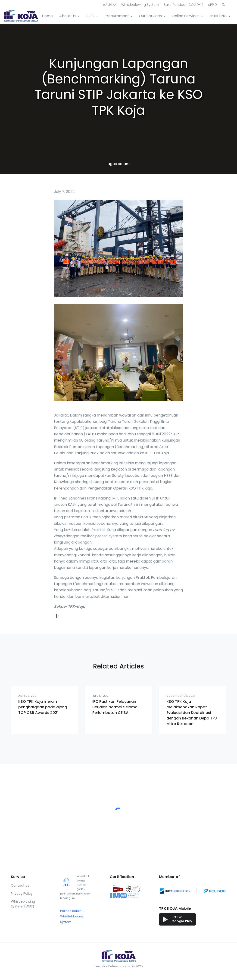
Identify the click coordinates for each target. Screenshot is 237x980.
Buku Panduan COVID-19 (184, 5)
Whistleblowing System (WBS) (23, 904)
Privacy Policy (22, 894)
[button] (223, 5)
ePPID (212, 5)
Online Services (186, 16)
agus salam (118, 164)
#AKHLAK (110, 5)
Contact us (20, 885)
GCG (90, 16)
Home (47, 16)
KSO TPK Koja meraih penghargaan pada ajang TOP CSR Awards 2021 (43, 707)
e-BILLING (218, 16)
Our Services (150, 16)
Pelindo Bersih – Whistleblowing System (72, 916)
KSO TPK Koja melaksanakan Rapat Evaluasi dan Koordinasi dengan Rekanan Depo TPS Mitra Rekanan (192, 713)
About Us (67, 16)
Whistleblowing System (140, 5)
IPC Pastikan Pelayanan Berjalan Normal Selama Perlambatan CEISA (115, 707)
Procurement (117, 16)
